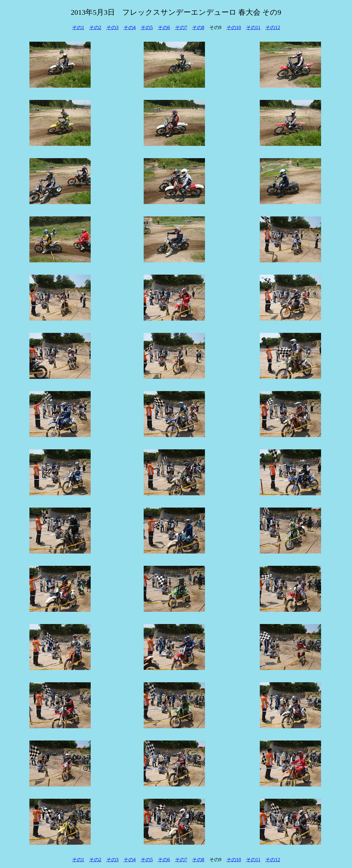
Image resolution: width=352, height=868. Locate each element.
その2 (95, 27)
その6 (164, 27)
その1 (78, 27)
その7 (181, 27)
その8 (198, 27)
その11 (253, 27)
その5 (147, 27)
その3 (112, 27)
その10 (234, 27)
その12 (273, 27)
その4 (130, 27)
